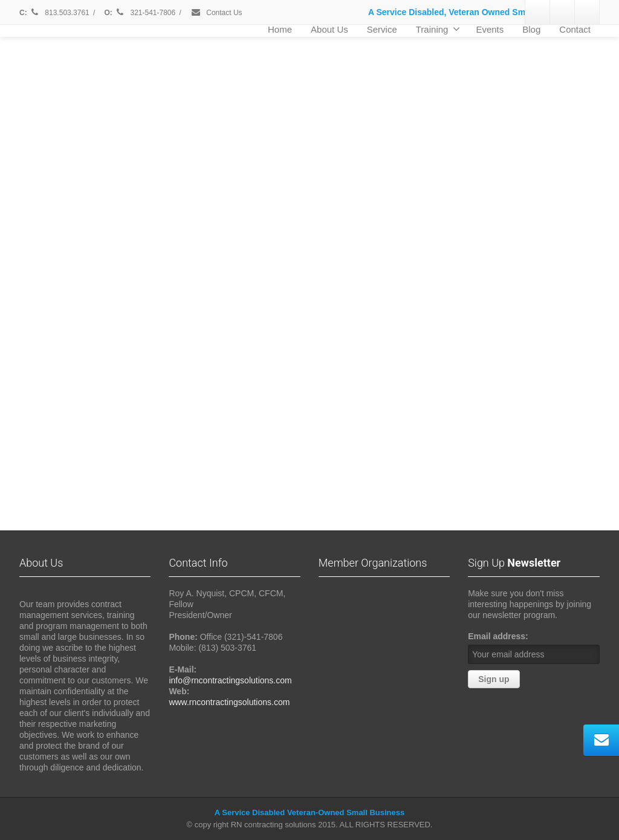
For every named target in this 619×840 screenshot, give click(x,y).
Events (490, 29)
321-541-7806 (146, 13)
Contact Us (216, 13)
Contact (575, 29)
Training (438, 29)
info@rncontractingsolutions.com (230, 680)
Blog (531, 29)
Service (382, 29)
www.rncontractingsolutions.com (229, 702)
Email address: (498, 636)
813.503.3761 (59, 13)
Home (280, 29)
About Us (329, 29)
